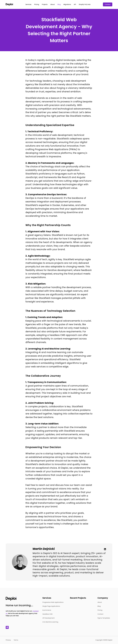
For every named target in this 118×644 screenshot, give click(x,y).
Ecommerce (47, 610)
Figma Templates (104, 618)
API (75, 4)
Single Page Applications (51, 606)
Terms (16, 640)
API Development (49, 618)
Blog (59, 4)
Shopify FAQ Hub (85, 4)
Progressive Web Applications (53, 602)
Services (28, 4)
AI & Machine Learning (50, 622)
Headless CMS (47, 614)
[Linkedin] (104, 549)
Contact (108, 4)
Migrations (67, 4)
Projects (45, 4)
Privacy (8, 640)
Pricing (37, 4)
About (53, 4)
